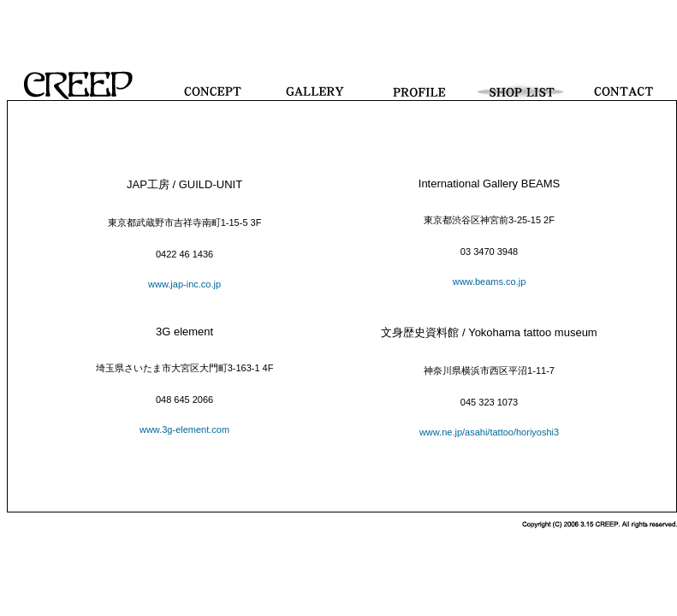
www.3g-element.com (184, 429)
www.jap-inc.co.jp (184, 284)
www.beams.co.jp (490, 281)
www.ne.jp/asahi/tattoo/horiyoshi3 (489, 432)
